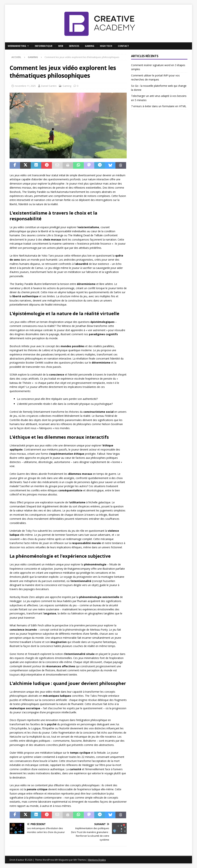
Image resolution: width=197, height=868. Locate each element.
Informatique (44, 46)
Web (61, 46)
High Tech (106, 46)
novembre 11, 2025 (25, 86)
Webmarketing (17, 46)
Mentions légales (97, 860)
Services (74, 46)
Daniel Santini (49, 86)
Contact (123, 46)
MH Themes (80, 860)
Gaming (90, 46)
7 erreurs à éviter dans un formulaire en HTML (159, 106)
